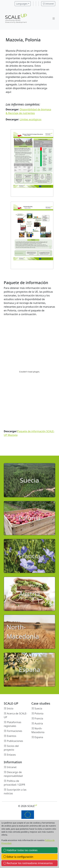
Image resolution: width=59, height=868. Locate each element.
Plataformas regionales (13, 724)
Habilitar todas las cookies (20, 850)
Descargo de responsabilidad (13, 774)
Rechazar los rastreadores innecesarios (28, 863)
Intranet (48, 4)
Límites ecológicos (31, 119)
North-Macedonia (38, 730)
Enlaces (11, 755)
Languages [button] (22, 4)
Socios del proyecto (11, 748)
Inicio (10, 708)
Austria (39, 723)
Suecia (38, 708)
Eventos (12, 736)
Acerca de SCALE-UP (15, 715)
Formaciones (15, 731)
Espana (39, 737)
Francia (39, 718)
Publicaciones (15, 741)
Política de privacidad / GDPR (14, 783)
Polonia (39, 713)
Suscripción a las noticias (15, 792)
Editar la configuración (18, 857)
